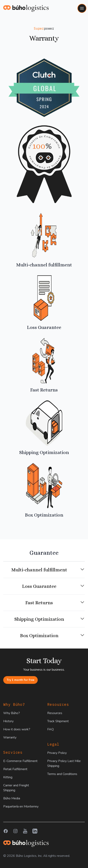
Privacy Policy (57, 753)
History (8, 721)
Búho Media (12, 798)
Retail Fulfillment (15, 769)
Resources (55, 713)
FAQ (50, 729)
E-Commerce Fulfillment (20, 761)
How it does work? (17, 729)
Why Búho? (12, 713)
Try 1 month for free (20, 680)
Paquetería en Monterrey (21, 806)
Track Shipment (58, 721)
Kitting (8, 777)
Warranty (10, 737)
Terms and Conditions (62, 774)
